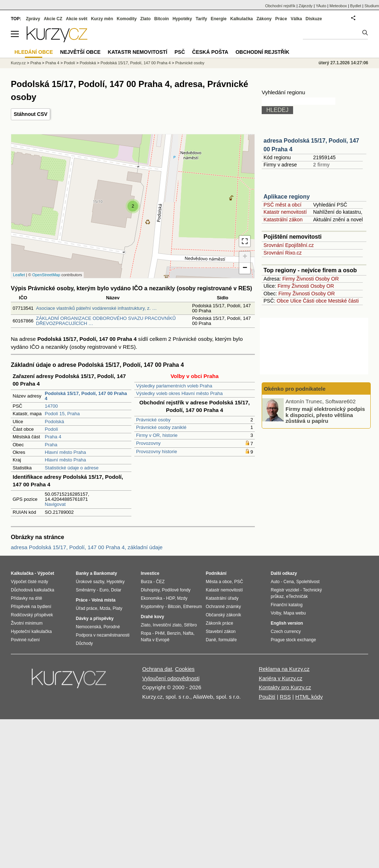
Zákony (264, 19)
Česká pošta (210, 52)
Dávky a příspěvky (95, 619)
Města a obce (219, 582)
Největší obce (80, 52)
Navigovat (55, 504)
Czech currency (286, 632)
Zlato (146, 19)
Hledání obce (34, 52)
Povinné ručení (25, 640)
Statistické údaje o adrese (72, 468)
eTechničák (297, 596)
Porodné (112, 627)
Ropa (146, 633)
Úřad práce (86, 608)
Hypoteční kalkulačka (31, 632)
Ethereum (192, 607)
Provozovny (148, 443)
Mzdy (182, 598)
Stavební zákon (221, 632)
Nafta (188, 633)
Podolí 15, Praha (62, 414)
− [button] (245, 268)
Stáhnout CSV (31, 114)
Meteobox (338, 6)
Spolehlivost (308, 582)
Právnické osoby (153, 420)
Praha (51, 445)
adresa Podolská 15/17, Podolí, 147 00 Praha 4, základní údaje (87, 547)
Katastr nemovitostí (285, 212)
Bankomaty (105, 573)
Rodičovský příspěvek (32, 615)
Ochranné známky (223, 607)
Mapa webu (295, 613)
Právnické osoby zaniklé (161, 427)
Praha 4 (53, 437)
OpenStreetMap (46, 275)
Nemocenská (88, 627)
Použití (267, 697)
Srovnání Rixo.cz (283, 253)
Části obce (315, 301)
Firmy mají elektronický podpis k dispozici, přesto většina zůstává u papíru (325, 415)
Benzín (174, 633)
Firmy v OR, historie (157, 435)
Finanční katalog (287, 605)
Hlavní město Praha (65, 452)
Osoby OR (327, 279)
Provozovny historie (156, 452)
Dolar (116, 590)
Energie (219, 19)
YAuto (321, 6)
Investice (150, 573)
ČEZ (160, 582)
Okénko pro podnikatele (295, 389)
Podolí (51, 429)
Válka (296, 19)
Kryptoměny (152, 607)
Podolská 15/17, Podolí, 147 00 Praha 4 (135, 63)
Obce (283, 301)
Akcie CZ (53, 19)
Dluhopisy (150, 590)
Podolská (54, 422)
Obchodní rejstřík (280, 6)
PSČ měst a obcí (282, 205)
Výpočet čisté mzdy (29, 582)
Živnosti (305, 279)
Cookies (185, 669)
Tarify (201, 19)
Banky (82, 573)
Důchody (84, 643)
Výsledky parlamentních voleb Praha (174, 386)
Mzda (105, 608)
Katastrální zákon (283, 220)
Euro (104, 590)
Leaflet (19, 275)
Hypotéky (182, 19)
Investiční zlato (167, 625)
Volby (276, 613)
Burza (146, 582)
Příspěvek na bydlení (31, 607)
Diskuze (314, 19)
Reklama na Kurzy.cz (284, 669)
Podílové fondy (176, 590)
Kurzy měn (102, 19)
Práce (281, 19)
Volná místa (103, 600)
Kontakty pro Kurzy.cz (285, 687)
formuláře (228, 640)
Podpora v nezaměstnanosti (103, 635)
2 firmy (321, 165)
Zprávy (33, 19)
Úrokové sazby (90, 582)
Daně (211, 640)
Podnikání (216, 573)
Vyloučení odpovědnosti (171, 678)
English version (287, 623)
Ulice (296, 301)
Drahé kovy (153, 617)
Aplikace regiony (287, 197)
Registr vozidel (285, 590)
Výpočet (46, 573)
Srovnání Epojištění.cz (289, 245)
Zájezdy (306, 6)
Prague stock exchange (293, 640)
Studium (372, 6)
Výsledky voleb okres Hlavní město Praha (179, 393)
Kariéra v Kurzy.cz (281, 678)
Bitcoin (162, 19)
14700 (51, 406)
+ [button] (245, 257)
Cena (289, 582)
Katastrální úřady (222, 598)
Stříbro (190, 625)
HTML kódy (309, 697)
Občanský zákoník (223, 615)
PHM (160, 633)
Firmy (289, 279)
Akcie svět (77, 19)
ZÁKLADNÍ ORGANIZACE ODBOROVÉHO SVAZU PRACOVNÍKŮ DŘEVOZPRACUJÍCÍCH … (106, 321)
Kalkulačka (242, 19)
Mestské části (343, 301)
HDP (170, 598)
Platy (117, 608)
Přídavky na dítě (27, 598)
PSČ (180, 52)
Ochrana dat (157, 669)
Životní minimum (27, 623)
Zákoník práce (219, 623)
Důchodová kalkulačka (32, 590)
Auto (275, 582)
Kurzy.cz (18, 63)
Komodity (127, 19)
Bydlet (356, 6)
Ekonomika (151, 598)
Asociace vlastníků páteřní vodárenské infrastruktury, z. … (96, 308)
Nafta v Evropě (155, 640)
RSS (285, 697)
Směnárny (86, 590)
